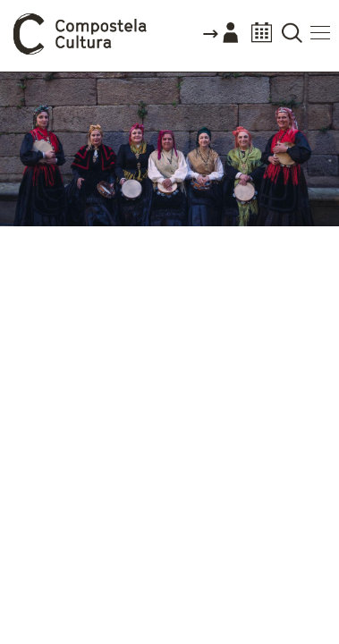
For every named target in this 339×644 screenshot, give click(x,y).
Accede (220, 39)
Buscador (292, 38)
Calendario (262, 38)
